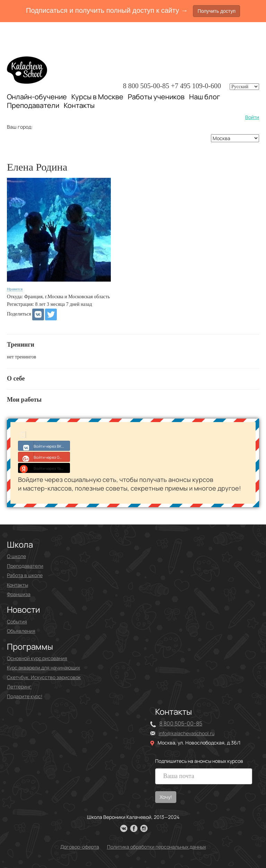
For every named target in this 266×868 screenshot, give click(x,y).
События (17, 622)
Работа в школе (25, 575)
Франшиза (19, 594)
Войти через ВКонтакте (44, 446)
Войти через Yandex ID (44, 468)
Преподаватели (33, 105)
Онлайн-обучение (37, 97)
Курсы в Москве (97, 97)
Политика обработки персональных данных (157, 847)
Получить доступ (216, 11)
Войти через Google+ (44, 457)
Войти (252, 117)
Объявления (21, 631)
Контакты (79, 106)
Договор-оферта (80, 847)
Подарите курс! (25, 696)
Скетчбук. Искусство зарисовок (44, 677)
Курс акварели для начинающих (43, 668)
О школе (16, 556)
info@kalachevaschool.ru (187, 733)
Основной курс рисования (37, 658)
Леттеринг (19, 687)
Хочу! (166, 797)
